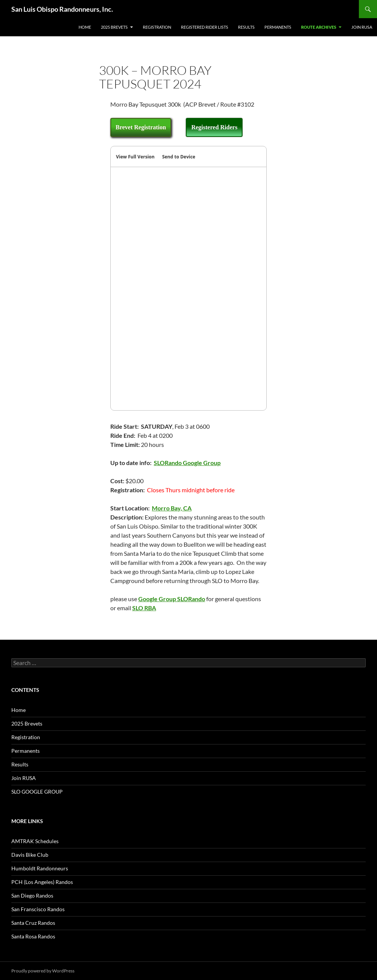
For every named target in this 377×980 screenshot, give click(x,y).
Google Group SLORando (172, 599)
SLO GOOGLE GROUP (37, 792)
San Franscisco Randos (38, 909)
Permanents (278, 27)
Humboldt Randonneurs (40, 868)
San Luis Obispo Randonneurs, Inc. (62, 9)
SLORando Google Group (187, 463)
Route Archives (319, 27)
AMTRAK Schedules (35, 841)
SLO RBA (144, 608)
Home (85, 27)
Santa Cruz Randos (33, 923)
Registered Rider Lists (205, 27)
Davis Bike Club (30, 855)
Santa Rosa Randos (33, 936)
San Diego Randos (32, 895)
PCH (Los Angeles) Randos (42, 882)
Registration (157, 27)
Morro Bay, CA (172, 508)
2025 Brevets (114, 27)
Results (246, 27)
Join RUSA (362, 27)
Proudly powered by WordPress (43, 971)
